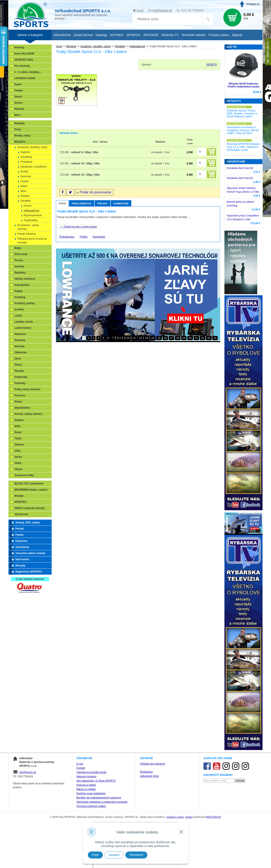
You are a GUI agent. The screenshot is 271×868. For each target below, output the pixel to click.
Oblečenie (20, 352)
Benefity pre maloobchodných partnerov (99, 798)
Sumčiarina (22, 547)
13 (147, 338)
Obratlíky (26, 201)
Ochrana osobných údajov (91, 806)
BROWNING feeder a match (31, 490)
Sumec (19, 103)
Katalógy (101, 35)
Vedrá (18, 463)
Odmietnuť (136, 855)
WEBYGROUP (213, 817)
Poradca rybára (219, 35)
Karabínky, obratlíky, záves (32, 147)
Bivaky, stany (22, 136)
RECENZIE (151, 35)
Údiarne (19, 445)
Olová (18, 365)
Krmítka (19, 309)
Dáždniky (20, 273)
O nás (80, 764)
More (17, 115)
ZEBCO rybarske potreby (30, 508)
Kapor (18, 84)
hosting (189, 817)
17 (171, 338)
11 (134, 338)
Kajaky (19, 291)
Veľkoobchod (62, 35)
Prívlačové (26, 162)
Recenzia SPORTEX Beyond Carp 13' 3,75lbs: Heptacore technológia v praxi (243, 147)
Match (24, 186)
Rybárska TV (170, 35)
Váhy (17, 451)
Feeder (19, 90)
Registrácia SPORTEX (29, 572)
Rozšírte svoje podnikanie (91, 793)
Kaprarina (21, 541)
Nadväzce (20, 334)
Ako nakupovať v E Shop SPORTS (96, 781)
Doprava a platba (86, 785)
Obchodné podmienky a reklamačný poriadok (102, 802)
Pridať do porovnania (95, 192)
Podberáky (21, 377)
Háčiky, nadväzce (25, 279)
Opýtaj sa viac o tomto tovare (78, 226)
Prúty (18, 129)
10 (128, 338)
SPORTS (212, 65)
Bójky (18, 248)
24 (215, 338)
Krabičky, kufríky (25, 303)
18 (178, 338)
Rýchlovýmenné (33, 215)
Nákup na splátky (86, 789)
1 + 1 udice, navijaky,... (28, 72)
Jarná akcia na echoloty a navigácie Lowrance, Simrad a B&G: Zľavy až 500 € (243, 130)
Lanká (18, 316)
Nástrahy (20, 340)
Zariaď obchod (83, 35)
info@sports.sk (162, 10)
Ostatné (25, 196)
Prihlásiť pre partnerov (153, 764)
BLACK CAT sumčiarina (29, 484)
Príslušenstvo (82, 204)
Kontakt (81, 768)
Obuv (18, 359)
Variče (18, 457)
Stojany (19, 420)
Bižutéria (20, 142)
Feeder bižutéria (27, 234)
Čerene (19, 260)
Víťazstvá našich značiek (30, 553)
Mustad (19, 496)
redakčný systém (175, 817)
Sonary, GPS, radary (28, 523)
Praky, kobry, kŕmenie (27, 389)
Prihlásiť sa (253, 4)
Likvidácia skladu (25, 78)
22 (203, 338)
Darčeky (19, 266)
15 (159, 338)
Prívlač (20, 529)
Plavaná (19, 109)
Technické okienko (194, 35)
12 (140, 338)
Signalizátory (22, 408)
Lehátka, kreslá (24, 322)
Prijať (95, 855)
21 (196, 338)
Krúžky (24, 172)
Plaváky (19, 371)
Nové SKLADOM (24, 54)
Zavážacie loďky (24, 475)
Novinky (19, 47)
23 (209, 338)
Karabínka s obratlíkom (34, 167)
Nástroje (19, 346)
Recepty (20, 566)
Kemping (20, 297)
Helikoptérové (31, 211)
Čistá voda (21, 254)
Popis (62, 204)
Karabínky (26, 157)
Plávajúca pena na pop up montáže (32, 241)
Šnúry (18, 432)
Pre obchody (22, 66)
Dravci (18, 97)
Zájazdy (237, 35)
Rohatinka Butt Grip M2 (240, 168)
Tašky (18, 438)
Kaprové (25, 152)
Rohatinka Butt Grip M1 (240, 178)
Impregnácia (22, 285)
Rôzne (18, 402)
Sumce (28, 206)
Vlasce (18, 469)
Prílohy (103, 204)
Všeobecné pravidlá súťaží (91, 772)
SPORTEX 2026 (24, 60)
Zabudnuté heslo (149, 776)
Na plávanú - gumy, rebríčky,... (28, 227)
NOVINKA (117, 35)
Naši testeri (22, 559)
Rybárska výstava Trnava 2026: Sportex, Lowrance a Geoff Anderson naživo (242, 114)
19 (184, 338)
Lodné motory (23, 328)
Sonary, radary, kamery (28, 414)
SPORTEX (20, 502)
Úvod (140, 10)
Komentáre (121, 204)
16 (165, 338)
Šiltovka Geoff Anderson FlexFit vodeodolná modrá (243, 85)
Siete (17, 426)
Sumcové (26, 176)
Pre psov (20, 395)
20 (190, 338)
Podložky (20, 383)
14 (153, 338)
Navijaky (20, 123)
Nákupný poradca (86, 776)
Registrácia (146, 772)
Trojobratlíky (31, 220)
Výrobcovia (21, 514)
